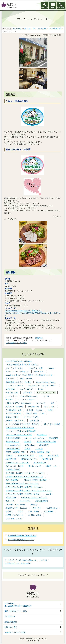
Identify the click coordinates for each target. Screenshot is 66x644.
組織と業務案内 (11, 622)
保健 (34, 29)
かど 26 (44, 560)
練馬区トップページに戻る (15, 632)
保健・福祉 (27, 29)
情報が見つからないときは (31, 575)
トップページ (17, 29)
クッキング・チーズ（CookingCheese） (21, 560)
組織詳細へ (39, 338)
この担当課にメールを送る (16, 343)
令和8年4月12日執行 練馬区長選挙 (22, 536)
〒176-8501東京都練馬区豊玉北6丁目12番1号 (18, 605)
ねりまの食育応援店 (55, 29)
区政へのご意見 (11, 627)
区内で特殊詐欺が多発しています (21, 540)
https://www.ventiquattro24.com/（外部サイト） (24, 310)
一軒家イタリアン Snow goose (18, 563)
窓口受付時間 (10, 617)
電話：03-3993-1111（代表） (16, 611)
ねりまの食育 (42, 29)
